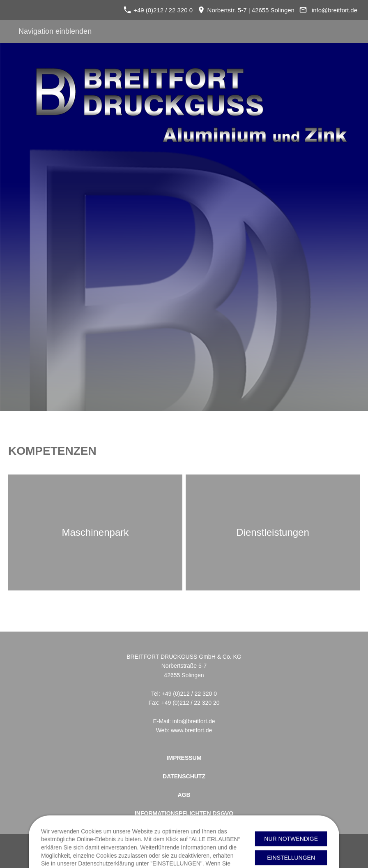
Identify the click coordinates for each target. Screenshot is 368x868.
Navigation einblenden (55, 31)
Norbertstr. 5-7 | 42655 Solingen (246, 10)
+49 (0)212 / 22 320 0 (158, 10)
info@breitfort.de (335, 10)
